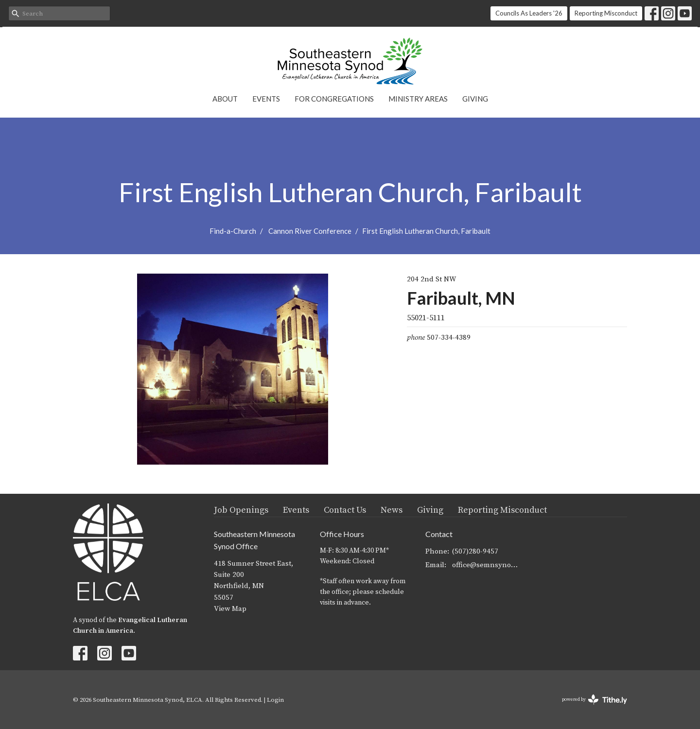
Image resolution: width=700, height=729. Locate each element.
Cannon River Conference (310, 231)
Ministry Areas (418, 99)
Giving (475, 99)
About (225, 99)
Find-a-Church (233, 231)
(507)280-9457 (475, 551)
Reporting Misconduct (606, 13)
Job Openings (241, 510)
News (392, 510)
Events (266, 99)
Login (275, 700)
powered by (595, 700)
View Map (230, 609)
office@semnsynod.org (487, 565)
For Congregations (334, 99)
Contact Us (345, 510)
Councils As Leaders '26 (529, 13)
